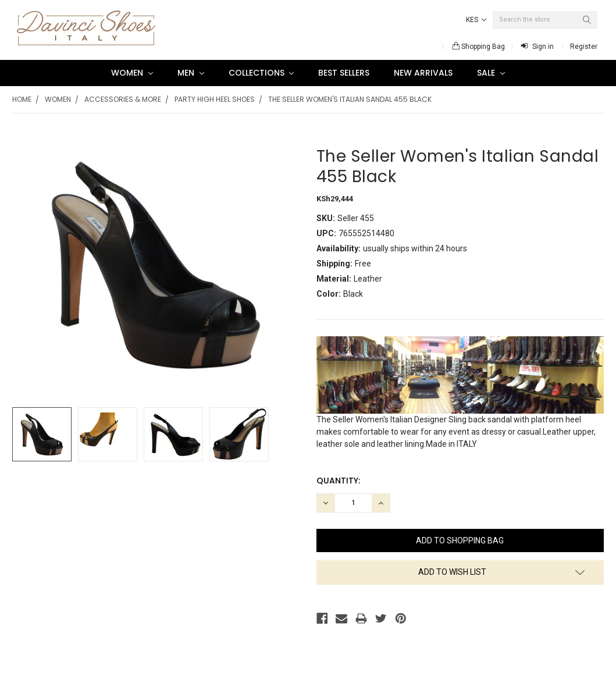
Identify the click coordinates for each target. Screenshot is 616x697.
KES (476, 20)
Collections (261, 73)
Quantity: (338, 481)
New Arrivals (423, 73)
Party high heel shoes (215, 99)
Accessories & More (123, 99)
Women (132, 73)
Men (191, 73)
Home (22, 99)
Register (584, 47)
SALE (491, 73)
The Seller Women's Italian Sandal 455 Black (350, 99)
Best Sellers (344, 73)
